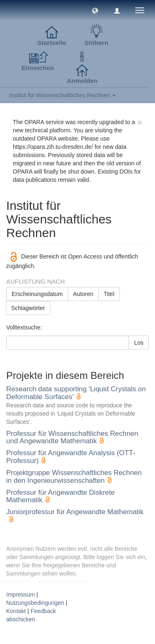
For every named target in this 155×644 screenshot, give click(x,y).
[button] (95, 10)
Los (139, 343)
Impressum (20, 595)
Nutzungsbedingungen (35, 603)
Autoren (83, 294)
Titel (109, 294)
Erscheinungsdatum (37, 294)
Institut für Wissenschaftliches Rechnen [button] (62, 95)
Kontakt (16, 611)
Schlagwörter (28, 308)
